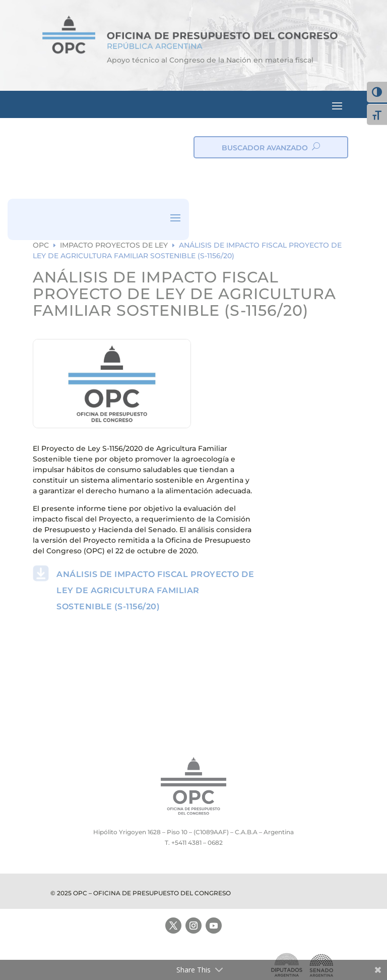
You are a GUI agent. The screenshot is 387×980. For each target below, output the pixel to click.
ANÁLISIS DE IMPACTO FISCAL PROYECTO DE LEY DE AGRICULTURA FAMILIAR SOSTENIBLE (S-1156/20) (155, 590)
